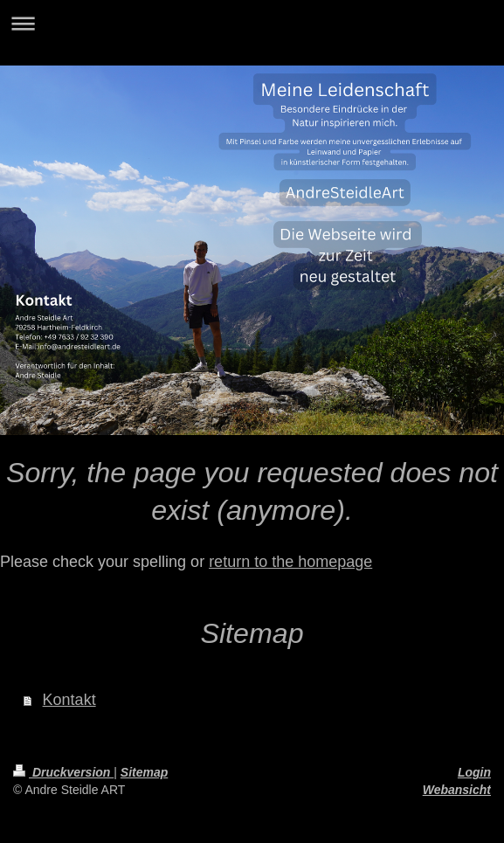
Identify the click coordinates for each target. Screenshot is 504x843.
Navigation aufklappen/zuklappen (252, 23)
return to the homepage (290, 562)
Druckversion (63, 772)
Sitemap (144, 772)
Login (474, 772)
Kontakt (69, 700)
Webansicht (457, 790)
